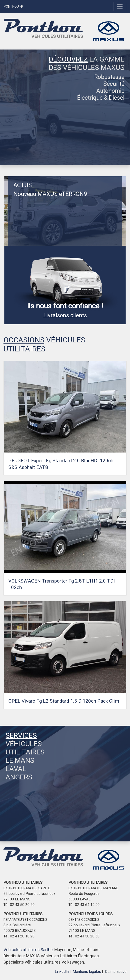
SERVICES (21, 735)
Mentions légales (87, 972)
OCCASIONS (24, 340)
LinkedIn (62, 972)
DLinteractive (116, 972)
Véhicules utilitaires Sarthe (28, 950)
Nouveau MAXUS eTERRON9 (50, 194)
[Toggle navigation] (120, 6)
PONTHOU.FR (13, 6)
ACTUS (23, 185)
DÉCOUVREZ (68, 59)
